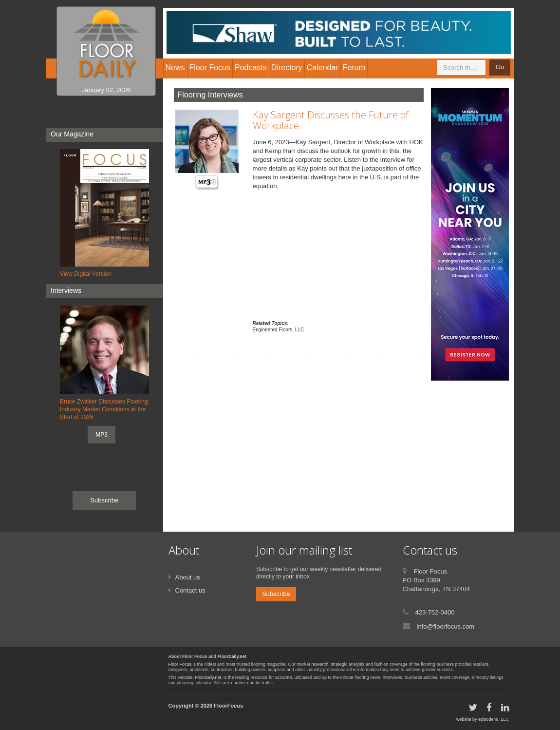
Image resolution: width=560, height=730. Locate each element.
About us (188, 577)
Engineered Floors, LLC (279, 330)
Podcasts (251, 67)
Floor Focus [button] (210, 67)
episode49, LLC (494, 719)
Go (500, 67)
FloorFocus (228, 706)
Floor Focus (180, 664)
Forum (354, 67)
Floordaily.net (208, 677)
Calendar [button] (323, 67)
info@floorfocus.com (446, 626)
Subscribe (104, 500)
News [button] (175, 67)
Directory (287, 67)
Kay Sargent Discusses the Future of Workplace (331, 120)
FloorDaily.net (232, 656)
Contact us (190, 590)
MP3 (102, 435)
